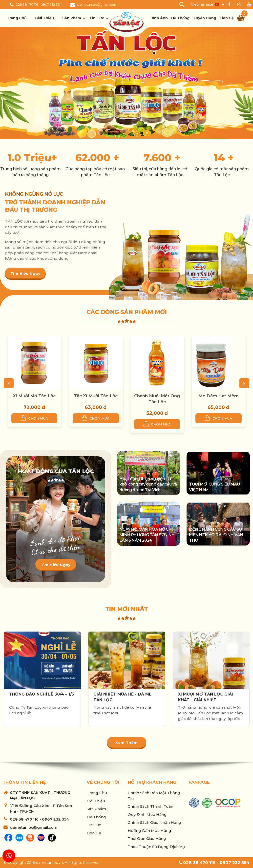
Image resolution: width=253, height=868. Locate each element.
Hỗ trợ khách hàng (152, 782)
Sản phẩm (72, 18)
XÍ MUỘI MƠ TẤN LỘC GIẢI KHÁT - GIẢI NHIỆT (205, 697)
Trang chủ (17, 18)
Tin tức (97, 18)
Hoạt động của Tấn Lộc (56, 471)
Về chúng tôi (103, 782)
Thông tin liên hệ (24, 782)
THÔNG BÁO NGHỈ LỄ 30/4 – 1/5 (42, 694)
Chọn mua (34, 418)
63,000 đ (96, 407)
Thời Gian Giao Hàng (147, 838)
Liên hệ (227, 18)
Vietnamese (202, 4)
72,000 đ (34, 407)
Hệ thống (180, 18)
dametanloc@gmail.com (97, 4)
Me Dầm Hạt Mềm (219, 396)
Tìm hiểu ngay (25, 273)
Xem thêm (126, 743)
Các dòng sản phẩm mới (127, 312)
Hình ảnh (159, 18)
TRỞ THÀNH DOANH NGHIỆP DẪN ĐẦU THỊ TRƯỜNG (55, 206)
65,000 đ (218, 407)
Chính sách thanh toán (150, 806)
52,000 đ (157, 413)
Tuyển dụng (205, 18)
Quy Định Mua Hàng (147, 815)
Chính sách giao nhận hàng (155, 822)
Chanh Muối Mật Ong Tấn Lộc (157, 399)
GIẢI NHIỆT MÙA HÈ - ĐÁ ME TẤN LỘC (122, 697)
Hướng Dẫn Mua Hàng (149, 831)
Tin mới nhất (127, 609)
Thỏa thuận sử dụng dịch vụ (156, 847)
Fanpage (199, 782)
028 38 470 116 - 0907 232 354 (39, 4)
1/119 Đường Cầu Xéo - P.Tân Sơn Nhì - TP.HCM (41, 808)
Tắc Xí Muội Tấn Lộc (96, 396)
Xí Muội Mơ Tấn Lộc (34, 396)
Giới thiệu (44, 18)
